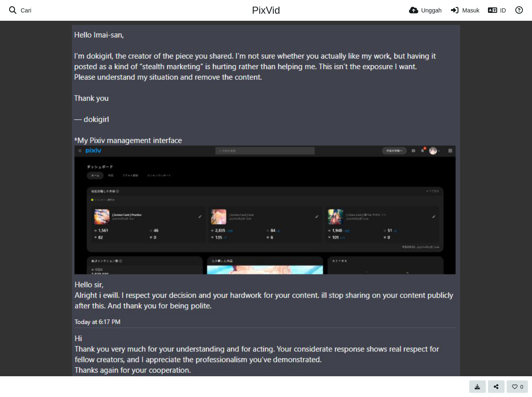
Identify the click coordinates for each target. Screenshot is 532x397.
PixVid (266, 10)
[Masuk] (465, 10)
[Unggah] (425, 10)
